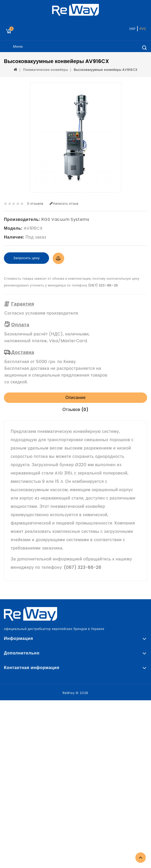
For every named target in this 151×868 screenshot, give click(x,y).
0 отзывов (35, 204)
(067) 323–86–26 (103, 285)
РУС (143, 29)
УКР (132, 29)
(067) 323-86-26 (83, 567)
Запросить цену (26, 258)
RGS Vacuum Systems (65, 219)
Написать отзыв (64, 204)
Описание (76, 398)
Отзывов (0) (76, 410)
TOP (141, 858)
